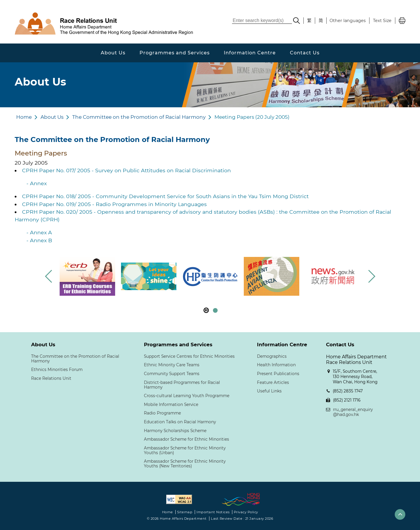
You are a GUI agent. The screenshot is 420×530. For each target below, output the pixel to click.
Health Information (276, 365)
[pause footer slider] (206, 310)
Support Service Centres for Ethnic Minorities (189, 356)
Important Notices (213, 512)
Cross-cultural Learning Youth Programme (187, 396)
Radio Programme (162, 413)
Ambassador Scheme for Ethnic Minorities (187, 439)
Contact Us (305, 53)
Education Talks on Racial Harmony (180, 422)
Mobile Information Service (171, 404)
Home (24, 117)
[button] (371, 276)
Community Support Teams (172, 374)
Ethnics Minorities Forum (57, 370)
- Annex (37, 183)
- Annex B (39, 240)
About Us (113, 53)
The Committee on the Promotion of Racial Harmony (139, 117)
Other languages (348, 21)
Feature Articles (273, 382)
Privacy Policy (246, 512)
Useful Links (269, 391)
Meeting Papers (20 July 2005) (252, 117)
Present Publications (278, 374)
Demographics (272, 356)
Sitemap (185, 512)
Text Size (382, 21)
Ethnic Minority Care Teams (172, 365)
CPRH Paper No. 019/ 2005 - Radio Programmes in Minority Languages (114, 204)
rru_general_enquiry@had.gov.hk (353, 412)
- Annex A (39, 232)
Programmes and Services (175, 53)
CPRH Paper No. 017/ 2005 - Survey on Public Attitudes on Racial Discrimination (126, 170)
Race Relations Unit (51, 378)
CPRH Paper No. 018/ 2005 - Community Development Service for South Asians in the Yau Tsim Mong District (165, 196)
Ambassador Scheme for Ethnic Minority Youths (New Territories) (185, 464)
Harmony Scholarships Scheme (175, 431)
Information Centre (250, 53)
